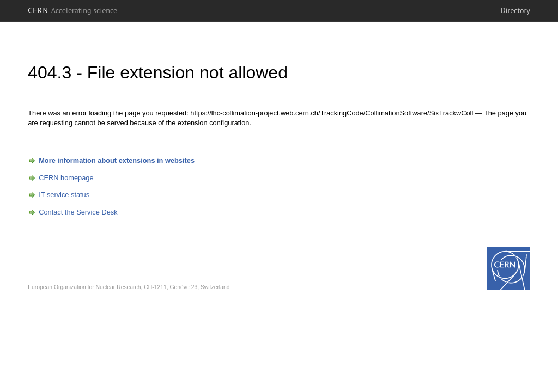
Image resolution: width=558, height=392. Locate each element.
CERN (72, 10)
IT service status (64, 195)
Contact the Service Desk (78, 212)
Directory (515, 10)
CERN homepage (66, 178)
